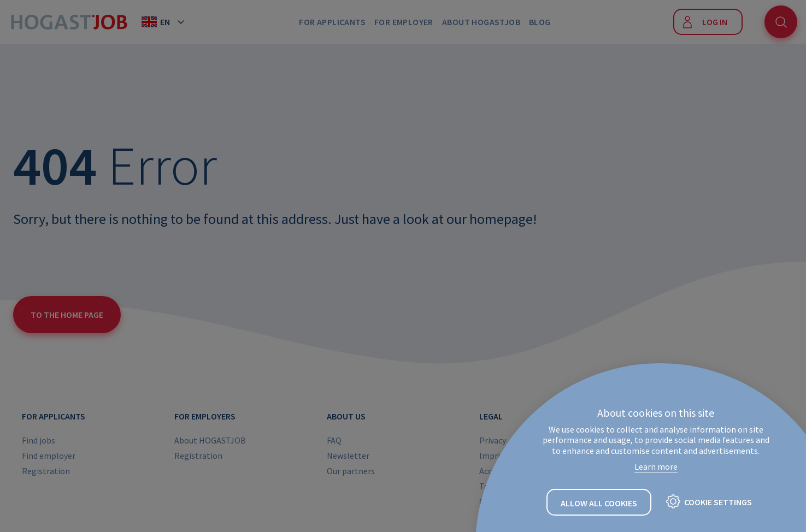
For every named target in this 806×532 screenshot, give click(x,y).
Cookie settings (718, 502)
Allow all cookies (599, 503)
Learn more (656, 466)
